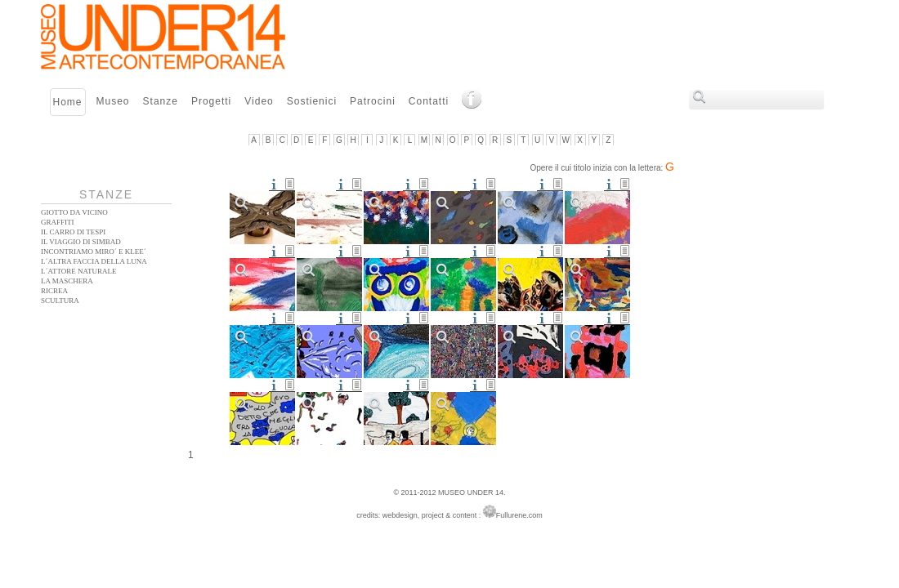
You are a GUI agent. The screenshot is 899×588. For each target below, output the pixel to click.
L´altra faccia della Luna (94, 261)
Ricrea (54, 291)
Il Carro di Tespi (73, 232)
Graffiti (58, 222)
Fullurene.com (513, 515)
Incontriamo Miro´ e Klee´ (94, 252)
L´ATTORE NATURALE (79, 271)
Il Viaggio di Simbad (81, 242)
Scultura (60, 301)
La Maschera (67, 281)
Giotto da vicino (74, 212)
